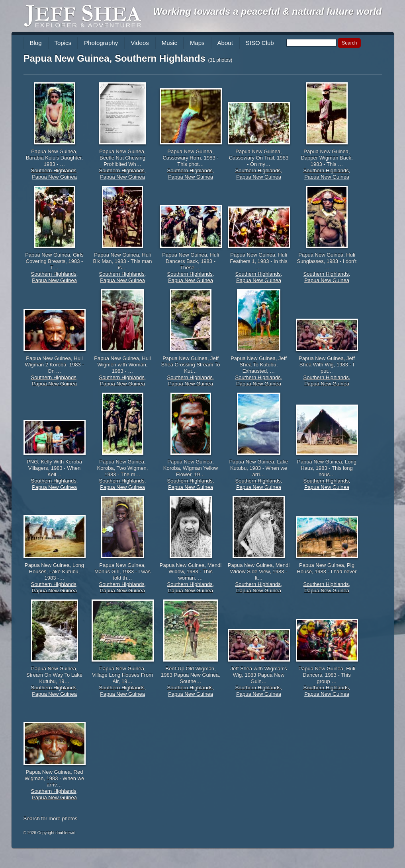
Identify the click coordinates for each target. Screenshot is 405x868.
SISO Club (260, 43)
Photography (101, 43)
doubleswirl (65, 833)
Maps (197, 43)
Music (169, 43)
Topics (63, 43)
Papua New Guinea (54, 177)
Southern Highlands (54, 170)
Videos (140, 43)
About (225, 43)
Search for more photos (51, 818)
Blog (36, 43)
